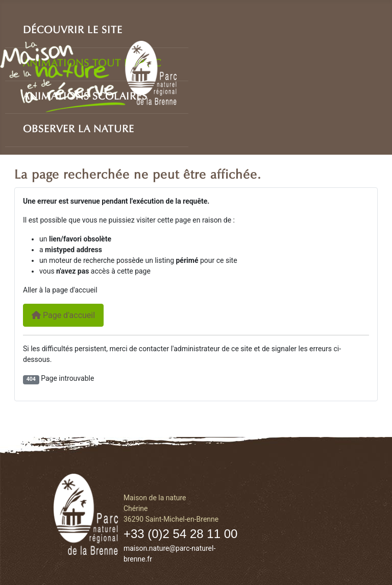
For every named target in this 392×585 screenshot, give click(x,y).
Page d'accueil (63, 315)
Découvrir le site (73, 28)
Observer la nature (79, 127)
